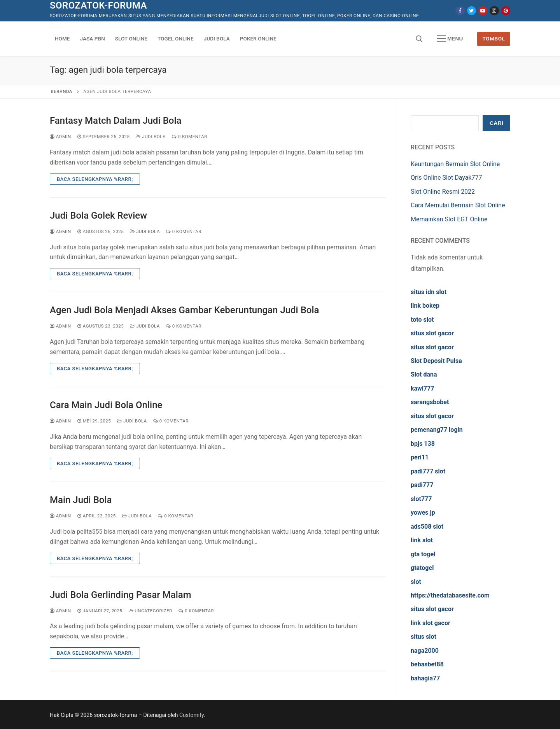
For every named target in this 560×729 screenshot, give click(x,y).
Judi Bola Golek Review (98, 216)
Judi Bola (151, 137)
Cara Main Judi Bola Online (106, 405)
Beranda (62, 91)
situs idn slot (429, 292)
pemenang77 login (437, 430)
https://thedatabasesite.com (450, 595)
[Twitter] (472, 11)
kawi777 (423, 388)
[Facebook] (460, 11)
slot (416, 582)
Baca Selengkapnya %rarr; (95, 179)
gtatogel (422, 568)
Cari (496, 123)
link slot (422, 540)
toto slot (422, 320)
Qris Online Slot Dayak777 (446, 178)
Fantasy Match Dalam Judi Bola (116, 121)
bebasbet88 (427, 664)
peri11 (420, 457)
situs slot (423, 637)
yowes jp (423, 513)
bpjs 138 (423, 444)
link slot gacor (430, 623)
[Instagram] (494, 11)
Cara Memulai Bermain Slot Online (458, 205)
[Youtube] (483, 11)
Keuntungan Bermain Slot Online (455, 164)
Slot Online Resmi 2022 (443, 192)
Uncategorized (151, 611)
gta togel (423, 554)
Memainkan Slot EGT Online (449, 219)
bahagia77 (425, 678)
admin (60, 137)
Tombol (494, 39)
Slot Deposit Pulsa (436, 361)
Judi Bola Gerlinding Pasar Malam (121, 595)
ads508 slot (427, 527)
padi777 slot (428, 471)
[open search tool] (419, 39)
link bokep (425, 306)
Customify (192, 715)
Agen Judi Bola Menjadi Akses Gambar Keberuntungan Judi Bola (185, 310)
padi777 (422, 485)
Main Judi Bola (81, 500)
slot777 (421, 499)
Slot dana (424, 374)
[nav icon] (450, 39)
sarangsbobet (430, 402)
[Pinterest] (506, 11)
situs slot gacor (432, 333)
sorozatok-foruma (98, 5)
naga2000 (425, 651)
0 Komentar (190, 137)
